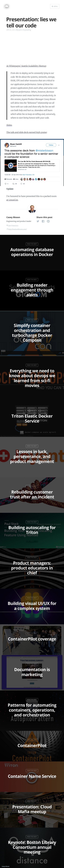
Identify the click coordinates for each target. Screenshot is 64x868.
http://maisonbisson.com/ (17, 229)
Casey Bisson (13, 217)
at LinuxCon (12, 200)
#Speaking (27, 30)
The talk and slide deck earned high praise (27, 132)
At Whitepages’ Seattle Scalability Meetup (26, 66)
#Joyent (19, 30)
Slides (9, 125)
